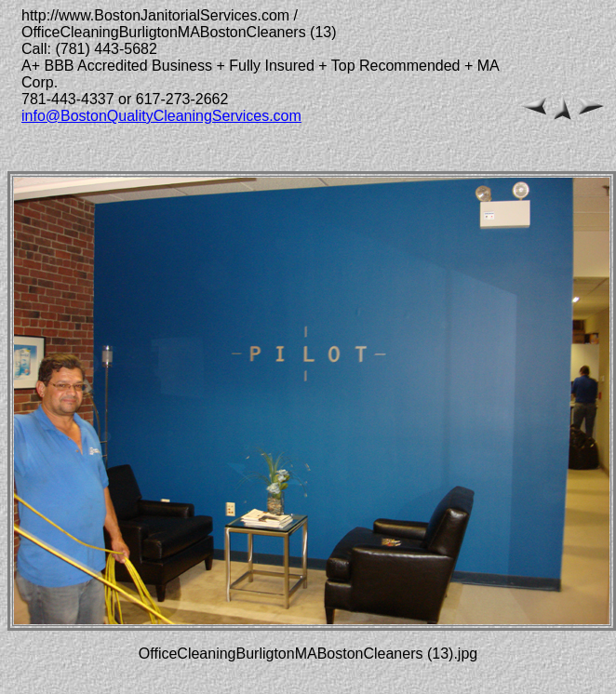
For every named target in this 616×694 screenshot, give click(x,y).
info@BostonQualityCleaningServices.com (161, 116)
